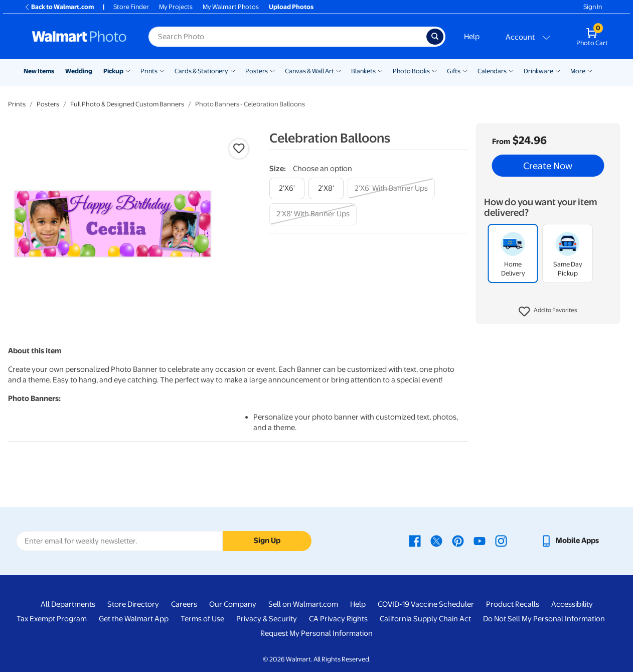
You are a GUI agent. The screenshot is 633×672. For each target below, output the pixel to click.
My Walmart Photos (231, 7)
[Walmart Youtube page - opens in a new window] (480, 541)
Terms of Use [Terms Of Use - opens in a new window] (202, 619)
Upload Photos (291, 7)
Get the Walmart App (134, 619)
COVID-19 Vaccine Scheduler (426, 604)
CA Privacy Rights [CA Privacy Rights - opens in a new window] (338, 619)
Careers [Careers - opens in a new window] (184, 604)
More (578, 71)
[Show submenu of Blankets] (380, 70)
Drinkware (538, 71)
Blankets (363, 71)
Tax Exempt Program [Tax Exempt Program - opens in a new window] (52, 619)
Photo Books (411, 71)
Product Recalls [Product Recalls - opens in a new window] (513, 604)
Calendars (492, 71)
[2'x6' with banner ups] (391, 188)
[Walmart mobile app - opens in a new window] (570, 541)
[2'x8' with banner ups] (313, 214)
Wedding (79, 71)
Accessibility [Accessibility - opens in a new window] (572, 604)
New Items (39, 71)
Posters (257, 71)
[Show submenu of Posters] (272, 70)
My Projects (176, 7)
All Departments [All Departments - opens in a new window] (68, 604)
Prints (149, 71)
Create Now (548, 166)
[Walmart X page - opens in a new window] (436, 541)
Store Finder (131, 7)
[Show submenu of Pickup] (128, 70)
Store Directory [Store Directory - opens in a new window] (133, 604)
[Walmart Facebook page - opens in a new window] (415, 541)
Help (472, 37)
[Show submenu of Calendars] (511, 70)
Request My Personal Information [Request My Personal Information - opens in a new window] (316, 633)
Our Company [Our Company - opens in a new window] (233, 604)
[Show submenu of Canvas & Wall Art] (339, 70)
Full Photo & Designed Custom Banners (127, 104)
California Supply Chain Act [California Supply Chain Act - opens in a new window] (425, 619)
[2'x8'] (326, 188)
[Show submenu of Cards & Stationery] (233, 70)
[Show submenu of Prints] (162, 70)
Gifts (454, 71)
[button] (548, 312)
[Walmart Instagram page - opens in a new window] (501, 541)
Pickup (113, 71)
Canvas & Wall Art (309, 71)
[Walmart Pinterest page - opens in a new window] (458, 541)
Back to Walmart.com (59, 7)
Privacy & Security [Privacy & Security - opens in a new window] (267, 619)
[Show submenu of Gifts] (465, 70)
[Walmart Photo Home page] (79, 37)
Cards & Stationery (201, 71)
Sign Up (267, 541)
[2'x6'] (287, 188)
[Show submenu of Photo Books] (434, 70)
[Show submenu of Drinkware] (558, 70)
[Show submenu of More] (590, 70)
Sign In (593, 7)
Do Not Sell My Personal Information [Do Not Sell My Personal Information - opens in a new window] (544, 619)
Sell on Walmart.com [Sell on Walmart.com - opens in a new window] (303, 604)
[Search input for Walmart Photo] (287, 37)
